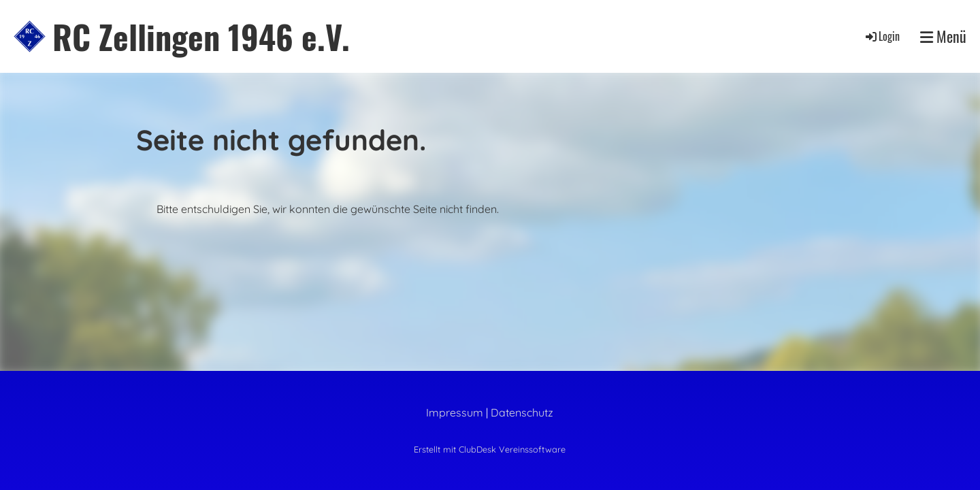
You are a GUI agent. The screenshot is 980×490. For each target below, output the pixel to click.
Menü (943, 36)
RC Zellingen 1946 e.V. (201, 36)
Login (882, 36)
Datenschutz (522, 412)
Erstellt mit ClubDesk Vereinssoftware (490, 449)
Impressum (455, 412)
